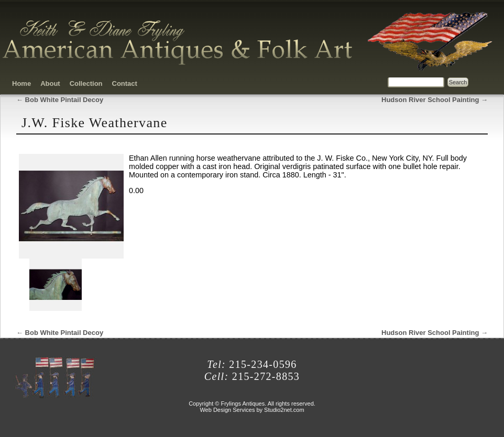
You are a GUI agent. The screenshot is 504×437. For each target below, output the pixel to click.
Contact (125, 83)
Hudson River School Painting (435, 100)
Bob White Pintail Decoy (60, 100)
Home (21, 83)
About (50, 83)
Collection (86, 83)
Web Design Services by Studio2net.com (252, 410)
